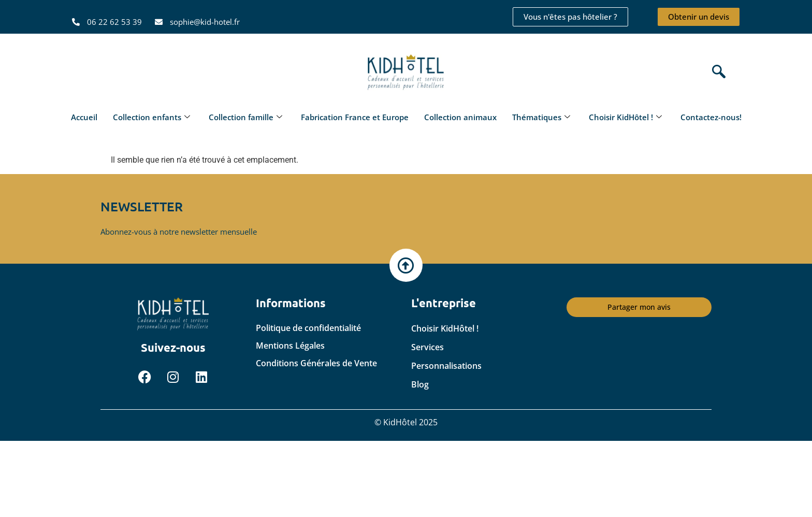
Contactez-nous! (711, 117)
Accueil (84, 117)
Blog (420, 384)
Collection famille (245, 117)
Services (427, 347)
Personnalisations (446, 366)
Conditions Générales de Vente (316, 363)
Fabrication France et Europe (355, 117)
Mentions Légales (290, 346)
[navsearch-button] (716, 73)
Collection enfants (151, 117)
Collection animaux (460, 117)
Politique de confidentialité (308, 328)
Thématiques (541, 117)
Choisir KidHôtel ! (625, 117)
